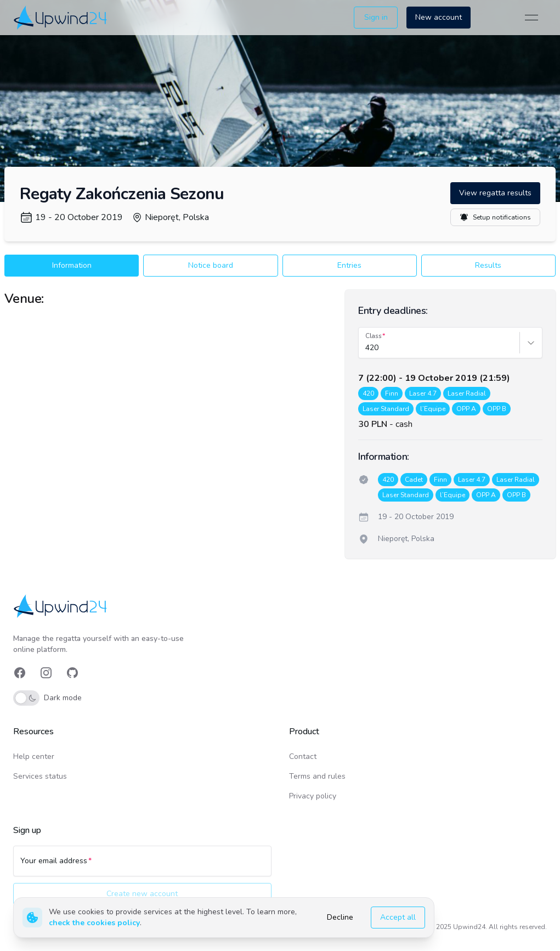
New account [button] (439, 17)
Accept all (398, 917)
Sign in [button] (376, 17)
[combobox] (366, 348)
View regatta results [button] (495, 193)
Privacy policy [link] (313, 796)
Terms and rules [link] (317, 776)
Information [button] (72, 265)
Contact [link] (303, 756)
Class (374, 336)
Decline (340, 917)
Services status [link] (40, 776)
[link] (61, 17)
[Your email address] (142, 866)
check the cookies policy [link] (94, 923)
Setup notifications (495, 217)
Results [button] (488, 265)
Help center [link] (34, 756)
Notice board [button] (211, 265)
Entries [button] (349, 265)
